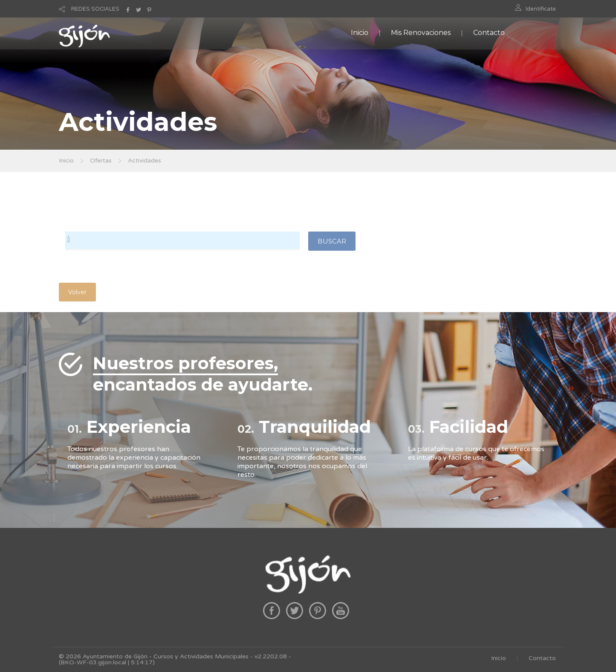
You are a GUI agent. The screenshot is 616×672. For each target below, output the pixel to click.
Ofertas (101, 161)
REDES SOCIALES (95, 9)
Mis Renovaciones (421, 33)
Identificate (541, 9)
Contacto (489, 33)
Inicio (360, 33)
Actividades (145, 161)
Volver (77, 292)
